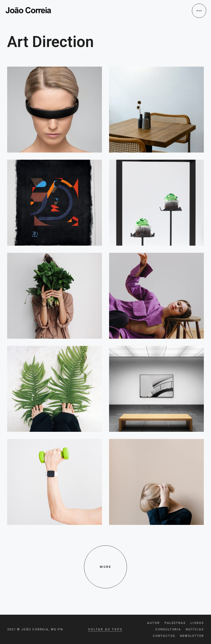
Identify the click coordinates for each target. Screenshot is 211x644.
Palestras (175, 623)
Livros (197, 623)
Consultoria (168, 629)
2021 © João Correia (28, 629)
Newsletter (192, 636)
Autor (153, 623)
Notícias (195, 629)
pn (60, 629)
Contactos (164, 636)
